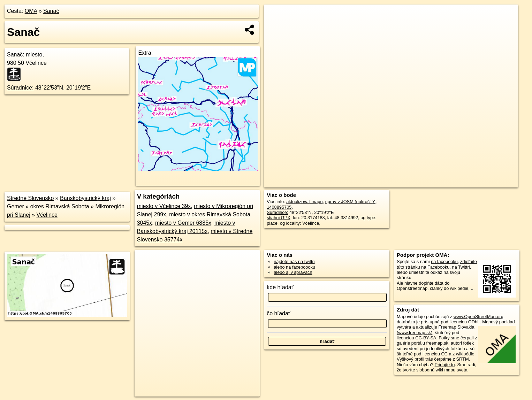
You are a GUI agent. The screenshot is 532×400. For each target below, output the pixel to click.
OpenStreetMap (398, 182)
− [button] (276, 27)
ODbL (474, 322)
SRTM (463, 359)
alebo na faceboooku (294, 267)
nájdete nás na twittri (294, 261)
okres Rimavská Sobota (60, 206)
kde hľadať (280, 287)
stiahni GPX (279, 218)
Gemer (16, 206)
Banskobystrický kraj (85, 198)
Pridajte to (445, 365)
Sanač (51, 11)
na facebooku (444, 261)
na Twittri (461, 267)
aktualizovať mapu (304, 202)
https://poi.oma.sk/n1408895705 (487, 182)
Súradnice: (20, 88)
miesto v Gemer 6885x (183, 223)
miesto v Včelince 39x (164, 206)
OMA (31, 11)
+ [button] (276, 16)
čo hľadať (279, 313)
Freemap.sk (434, 182)
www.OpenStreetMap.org (478, 317)
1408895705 (279, 207)
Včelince (47, 215)
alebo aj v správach (293, 272)
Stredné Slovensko (30, 198)
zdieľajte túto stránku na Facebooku (437, 264)
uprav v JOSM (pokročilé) (350, 202)
